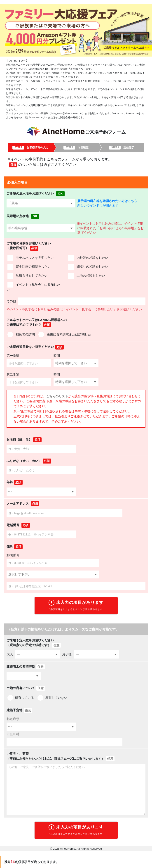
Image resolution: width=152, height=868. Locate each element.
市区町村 (13, 734)
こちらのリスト (57, 396)
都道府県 (13, 719)
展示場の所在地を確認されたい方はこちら (107, 201)
